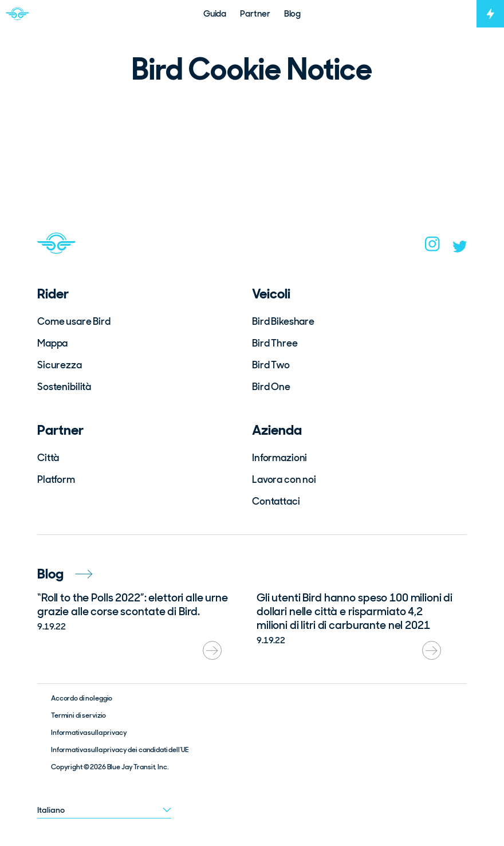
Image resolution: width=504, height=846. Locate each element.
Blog (65, 574)
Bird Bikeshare (283, 321)
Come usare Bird (74, 321)
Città (48, 458)
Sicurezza (60, 365)
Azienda (277, 430)
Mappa (52, 343)
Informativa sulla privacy (89, 733)
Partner (60, 430)
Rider (53, 294)
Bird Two (271, 365)
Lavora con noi (284, 479)
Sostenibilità (64, 387)
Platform (56, 479)
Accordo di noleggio (82, 698)
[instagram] (432, 247)
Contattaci (276, 501)
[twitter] (460, 249)
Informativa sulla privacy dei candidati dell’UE (119, 750)
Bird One (271, 387)
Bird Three (275, 343)
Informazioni (279, 458)
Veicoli (271, 294)
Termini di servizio (78, 715)
